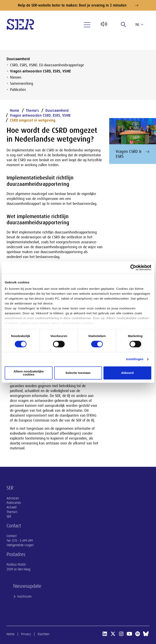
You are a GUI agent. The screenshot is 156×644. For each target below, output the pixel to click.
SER (9, 517)
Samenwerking (22, 83)
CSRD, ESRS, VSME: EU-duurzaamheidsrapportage (47, 65)
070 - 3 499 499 (22, 541)
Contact (12, 536)
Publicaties (18, 90)
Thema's (32, 111)
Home (15, 111)
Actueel (12, 507)
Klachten (44, 634)
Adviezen (13, 498)
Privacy (26, 634)
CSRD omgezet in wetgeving (33, 120)
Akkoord (127, 373)
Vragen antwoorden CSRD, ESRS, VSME (40, 71)
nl (139, 25)
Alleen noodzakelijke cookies (29, 373)
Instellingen (135, 359)
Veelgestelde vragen (20, 545)
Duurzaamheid (18, 59)
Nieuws (16, 77)
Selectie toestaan (78, 373)
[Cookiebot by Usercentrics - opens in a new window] (133, 267)
